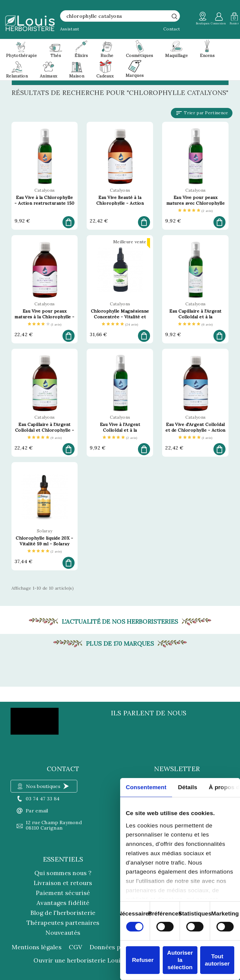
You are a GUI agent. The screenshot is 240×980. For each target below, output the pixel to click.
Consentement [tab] (146, 787)
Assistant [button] (70, 29)
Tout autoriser (217, 960)
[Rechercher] (120, 16)
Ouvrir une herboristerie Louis (78, 960)
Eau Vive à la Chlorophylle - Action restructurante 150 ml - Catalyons (45, 203)
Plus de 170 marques (120, 644)
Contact (172, 29)
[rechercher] (174, 16)
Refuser (143, 960)
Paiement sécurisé (63, 893)
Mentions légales (37, 947)
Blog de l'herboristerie (63, 913)
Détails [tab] (188, 787)
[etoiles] (195, 211)
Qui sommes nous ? (63, 873)
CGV (75, 947)
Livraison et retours (63, 883)
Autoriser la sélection (180, 960)
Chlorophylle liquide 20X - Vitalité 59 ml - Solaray (44, 541)
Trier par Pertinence (202, 113)
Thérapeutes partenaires (63, 923)
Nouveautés (63, 933)
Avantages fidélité (63, 903)
